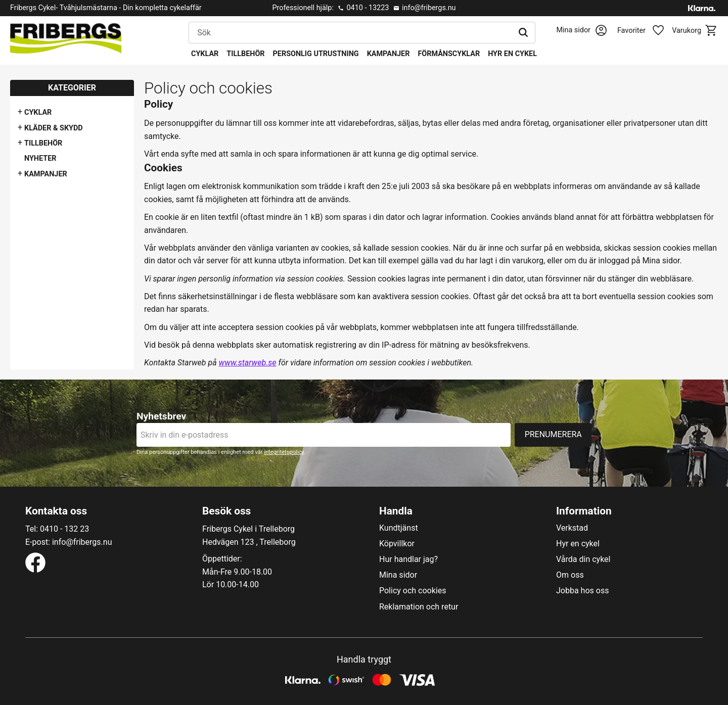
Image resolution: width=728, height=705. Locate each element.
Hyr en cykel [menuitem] (512, 54)
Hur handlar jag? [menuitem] (408, 559)
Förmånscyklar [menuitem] (449, 54)
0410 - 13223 (368, 8)
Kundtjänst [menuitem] (399, 528)
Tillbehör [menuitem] (245, 54)
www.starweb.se (248, 363)
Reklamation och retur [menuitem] (419, 607)
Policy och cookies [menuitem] (413, 591)
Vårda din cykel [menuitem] (583, 559)
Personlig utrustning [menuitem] (316, 54)
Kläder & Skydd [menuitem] (54, 128)
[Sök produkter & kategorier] (350, 33)
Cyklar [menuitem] (205, 54)
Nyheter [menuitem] (40, 158)
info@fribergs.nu (429, 8)
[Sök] (523, 33)
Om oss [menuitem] (570, 575)
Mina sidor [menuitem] (398, 575)
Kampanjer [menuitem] (389, 54)
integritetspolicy (284, 452)
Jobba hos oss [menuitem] (582, 591)
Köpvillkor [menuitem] (397, 544)
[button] (646, 31)
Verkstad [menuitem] (572, 528)
